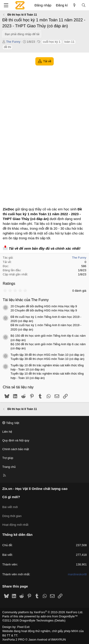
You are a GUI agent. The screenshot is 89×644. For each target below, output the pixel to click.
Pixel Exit (23, 627)
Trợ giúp (8, 458)
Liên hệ (7, 432)
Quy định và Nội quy (16, 440)
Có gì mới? (11, 497)
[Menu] (6, 5)
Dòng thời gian (12, 516)
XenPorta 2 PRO (13, 640)
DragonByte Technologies (36, 620)
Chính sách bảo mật (16, 449)
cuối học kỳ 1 (52, 42)
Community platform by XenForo (43, 612)
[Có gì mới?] (74, 5)
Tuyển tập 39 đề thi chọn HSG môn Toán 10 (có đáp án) (47, 355)
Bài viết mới (10, 507)
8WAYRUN (58, 640)
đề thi (7, 47)
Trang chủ (9, 467)
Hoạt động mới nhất (15, 525)
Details (60, 620)
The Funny (13, 42)
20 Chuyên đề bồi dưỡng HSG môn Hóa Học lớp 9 (44, 306)
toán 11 (69, 42)
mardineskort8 (77, 574)
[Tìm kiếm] (84, 5)
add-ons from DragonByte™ (59, 616)
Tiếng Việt (11, 423)
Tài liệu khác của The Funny (26, 300)
